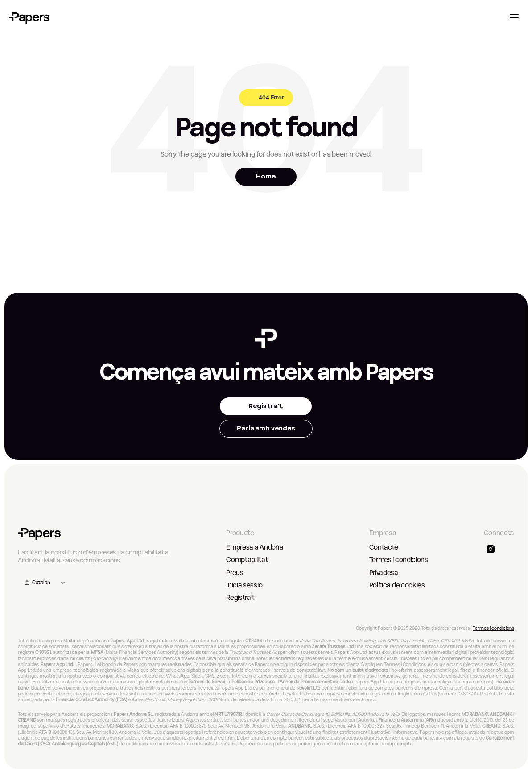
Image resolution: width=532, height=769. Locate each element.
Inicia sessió (244, 585)
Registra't (240, 598)
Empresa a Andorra (255, 547)
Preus (235, 573)
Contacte (384, 547)
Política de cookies (397, 585)
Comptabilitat (247, 560)
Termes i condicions (399, 560)
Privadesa (384, 573)
